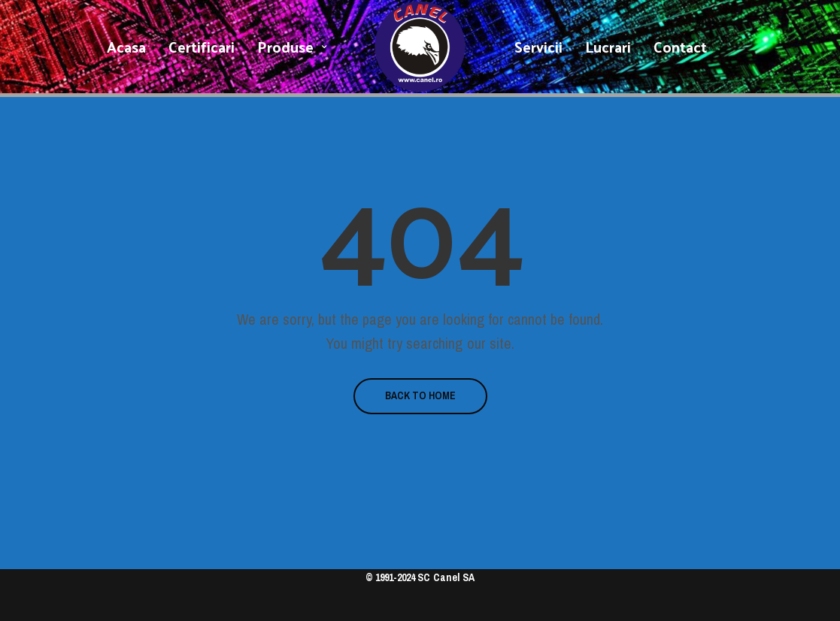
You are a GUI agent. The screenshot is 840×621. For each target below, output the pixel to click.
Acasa (126, 47)
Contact (680, 47)
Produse (285, 47)
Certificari (202, 47)
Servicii (538, 47)
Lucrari (608, 47)
